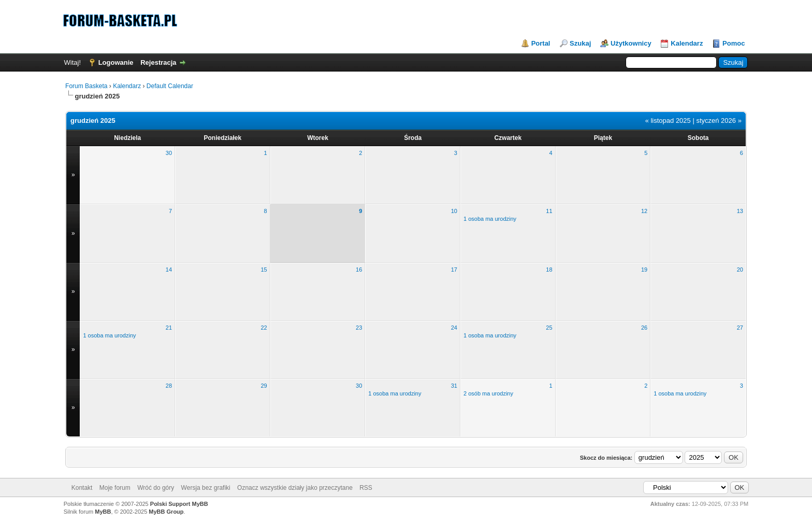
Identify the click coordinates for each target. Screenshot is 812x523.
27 (740, 328)
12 (644, 211)
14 (169, 270)
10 (454, 211)
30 (169, 153)
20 (740, 270)
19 (644, 270)
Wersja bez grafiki (206, 488)
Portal (541, 43)
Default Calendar (170, 86)
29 (264, 386)
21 (169, 328)
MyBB (103, 512)
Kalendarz (687, 43)
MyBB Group (166, 512)
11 (549, 211)
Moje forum (115, 488)
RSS (366, 488)
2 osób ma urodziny (488, 393)
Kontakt (82, 488)
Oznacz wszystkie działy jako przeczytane (295, 488)
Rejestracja (158, 62)
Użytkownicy (631, 43)
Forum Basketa (86, 86)
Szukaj (580, 43)
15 (264, 270)
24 (454, 328)
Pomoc (734, 43)
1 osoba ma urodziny (490, 219)
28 (169, 386)
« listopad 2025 (668, 121)
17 (454, 270)
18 (549, 270)
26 (644, 328)
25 (549, 328)
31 (454, 386)
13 (740, 211)
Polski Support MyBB (179, 504)
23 (359, 328)
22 (264, 328)
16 (359, 270)
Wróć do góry (156, 488)
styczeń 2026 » (719, 121)
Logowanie (116, 62)
